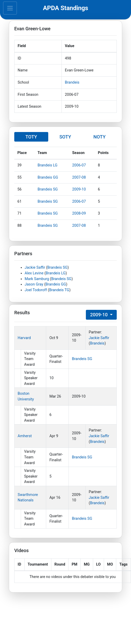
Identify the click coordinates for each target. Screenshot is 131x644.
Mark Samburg (37, 279)
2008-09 (79, 213)
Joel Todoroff (36, 290)
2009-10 (79, 189)
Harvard (24, 338)
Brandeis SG (48, 189)
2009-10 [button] (99, 315)
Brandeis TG (59, 290)
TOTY (31, 137)
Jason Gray (34, 284)
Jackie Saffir (35, 268)
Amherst (25, 436)
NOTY (99, 137)
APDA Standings (65, 8)
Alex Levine (34, 273)
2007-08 (79, 177)
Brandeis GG (48, 177)
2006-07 (79, 165)
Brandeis (72, 82)
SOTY (65, 137)
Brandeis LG (48, 165)
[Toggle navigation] (10, 8)
